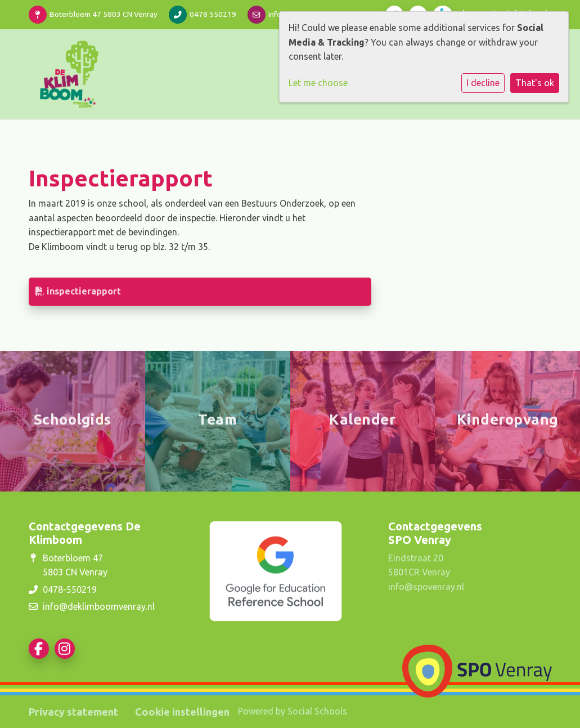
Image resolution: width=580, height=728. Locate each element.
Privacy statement (73, 712)
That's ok (535, 83)
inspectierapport (78, 291)
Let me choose (318, 83)
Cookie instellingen (182, 712)
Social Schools (317, 711)
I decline (483, 83)
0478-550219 (70, 589)
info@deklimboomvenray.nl (99, 606)
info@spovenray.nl (426, 587)
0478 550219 (213, 14)
